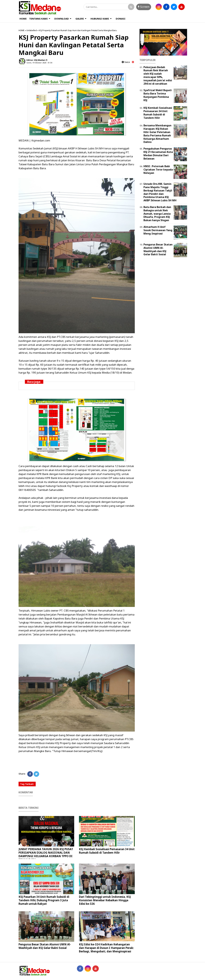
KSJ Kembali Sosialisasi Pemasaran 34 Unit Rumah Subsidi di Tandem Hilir (107, 851)
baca (126, 62)
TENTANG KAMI (38, 19)
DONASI (121, 19)
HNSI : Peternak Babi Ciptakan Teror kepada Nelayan (158, 170)
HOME (23, 19)
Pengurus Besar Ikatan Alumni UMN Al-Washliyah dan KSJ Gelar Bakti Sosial (45, 946)
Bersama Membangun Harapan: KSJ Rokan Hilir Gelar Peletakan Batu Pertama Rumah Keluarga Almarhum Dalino (157, 134)
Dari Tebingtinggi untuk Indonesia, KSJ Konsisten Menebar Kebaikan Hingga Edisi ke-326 (105, 900)
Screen (144, 7)
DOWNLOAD (62, 19)
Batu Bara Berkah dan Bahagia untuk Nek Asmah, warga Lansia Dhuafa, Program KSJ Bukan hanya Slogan (157, 214)
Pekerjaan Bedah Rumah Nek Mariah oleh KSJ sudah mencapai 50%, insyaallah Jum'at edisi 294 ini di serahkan (158, 75)
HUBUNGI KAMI (100, 19)
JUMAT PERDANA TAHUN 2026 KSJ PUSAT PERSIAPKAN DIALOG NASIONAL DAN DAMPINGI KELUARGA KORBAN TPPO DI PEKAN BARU (46, 854)
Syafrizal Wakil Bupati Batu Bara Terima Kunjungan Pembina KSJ (158, 95)
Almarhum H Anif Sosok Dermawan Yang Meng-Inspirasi (158, 230)
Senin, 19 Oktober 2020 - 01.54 (39, 63)
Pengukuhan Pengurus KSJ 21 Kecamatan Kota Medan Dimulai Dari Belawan (158, 154)
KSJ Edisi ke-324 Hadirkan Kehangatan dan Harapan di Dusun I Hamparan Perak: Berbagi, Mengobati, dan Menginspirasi (106, 948)
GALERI (80, 19)
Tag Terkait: (27, 784)
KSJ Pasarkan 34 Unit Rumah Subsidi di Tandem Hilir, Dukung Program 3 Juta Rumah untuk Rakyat (44, 900)
